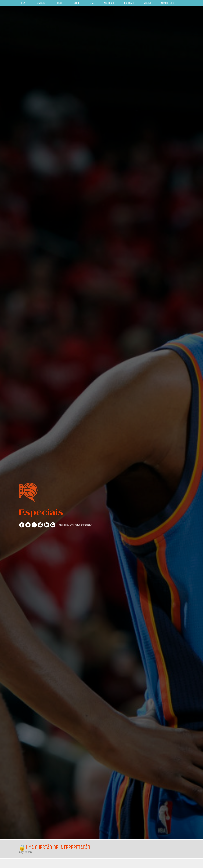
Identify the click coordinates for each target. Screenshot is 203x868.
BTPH (76, 3)
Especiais (129, 3)
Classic (41, 3)
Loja (91, 3)
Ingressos (109, 3)
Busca (183, 3)
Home (24, 3)
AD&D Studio (168, 3)
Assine (148, 3)
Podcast (59, 3)
